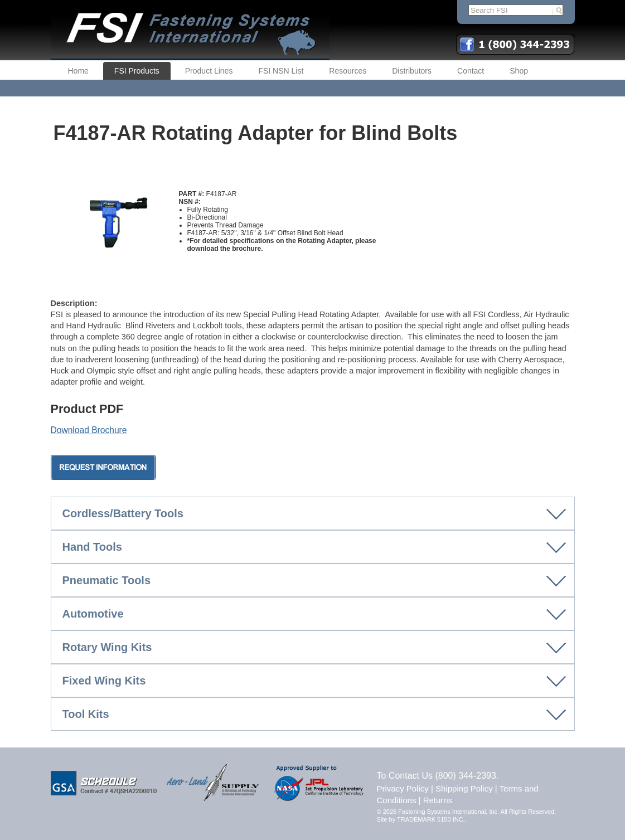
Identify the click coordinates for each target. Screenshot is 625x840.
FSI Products (137, 71)
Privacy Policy (403, 788)
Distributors (412, 71)
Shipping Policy (464, 788)
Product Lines (209, 71)
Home (78, 71)
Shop (519, 71)
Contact (471, 71)
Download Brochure (89, 430)
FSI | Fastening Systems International (190, 30)
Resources (348, 71)
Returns (438, 800)
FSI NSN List (281, 71)
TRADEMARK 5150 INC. (431, 819)
